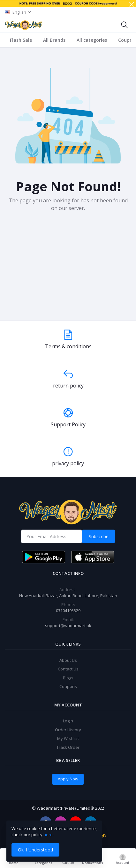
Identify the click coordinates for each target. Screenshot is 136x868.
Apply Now (68, 779)
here (48, 835)
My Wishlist (68, 738)
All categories (92, 40)
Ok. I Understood (35, 850)
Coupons (68, 686)
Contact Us (68, 669)
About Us (68, 660)
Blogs (68, 678)
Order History (68, 730)
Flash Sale (21, 40)
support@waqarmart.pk (68, 626)
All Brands (54, 40)
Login (68, 721)
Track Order (68, 747)
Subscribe (99, 536)
